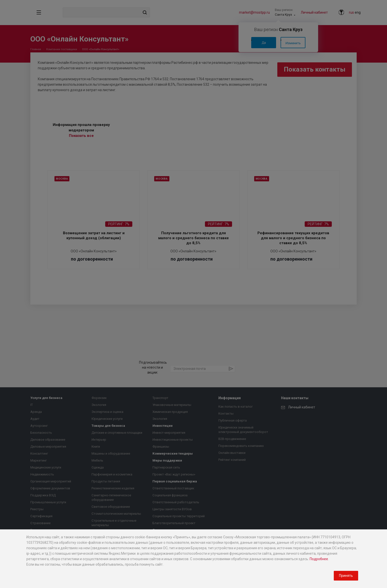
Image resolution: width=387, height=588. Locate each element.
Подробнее (319, 559)
